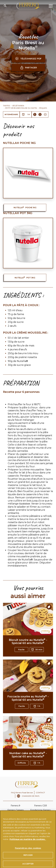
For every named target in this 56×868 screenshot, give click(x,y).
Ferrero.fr (16, 806)
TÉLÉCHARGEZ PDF (28, 59)
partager (28, 68)
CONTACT (40, 793)
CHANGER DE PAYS (31, 796)
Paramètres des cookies (28, 851)
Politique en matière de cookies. (28, 842)
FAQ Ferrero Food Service (22, 793)
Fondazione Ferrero (41, 810)
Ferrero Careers (16, 810)
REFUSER (28, 858)
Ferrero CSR (41, 806)
